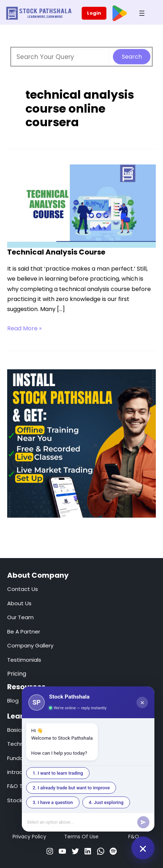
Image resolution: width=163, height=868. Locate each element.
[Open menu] (142, 13)
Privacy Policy (29, 837)
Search (132, 57)
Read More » (24, 329)
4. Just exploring (106, 802)
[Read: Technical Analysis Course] (81, 206)
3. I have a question (53, 802)
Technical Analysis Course (56, 252)
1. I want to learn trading (58, 773)
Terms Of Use (81, 837)
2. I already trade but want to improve (71, 788)
